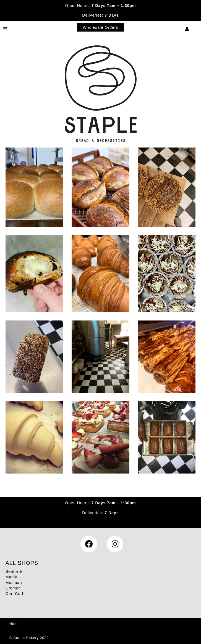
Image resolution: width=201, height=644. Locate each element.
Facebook (89, 544)
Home (15, 624)
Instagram (115, 544)
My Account (187, 29)
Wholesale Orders (100, 27)
